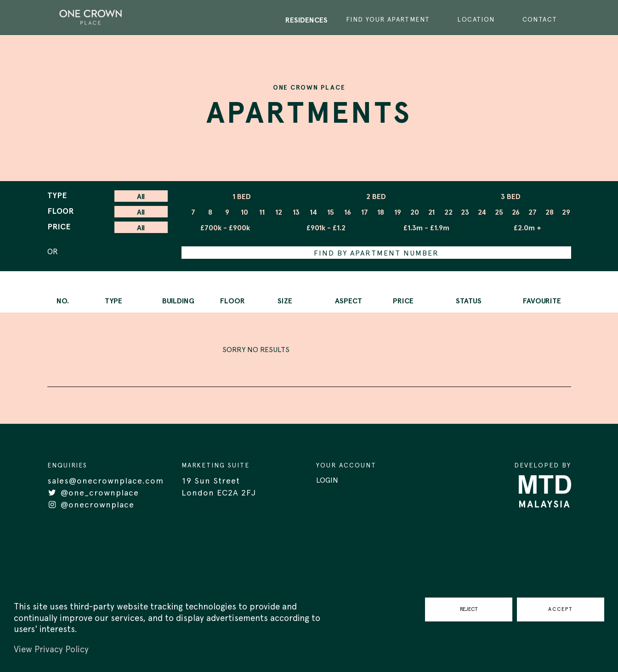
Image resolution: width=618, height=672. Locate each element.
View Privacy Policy (51, 650)
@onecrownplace (91, 505)
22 (448, 212)
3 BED (511, 197)
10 (244, 212)
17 (365, 212)
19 (398, 212)
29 (566, 212)
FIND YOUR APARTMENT (388, 20)
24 (482, 212)
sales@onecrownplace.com (105, 481)
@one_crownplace (93, 493)
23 (465, 212)
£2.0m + (527, 228)
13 (296, 212)
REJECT (469, 609)
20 (415, 212)
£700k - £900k (225, 228)
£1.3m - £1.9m (426, 228)
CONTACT (540, 20)
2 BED (376, 197)
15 (331, 212)
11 (262, 212)
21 (431, 212)
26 (516, 212)
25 (499, 212)
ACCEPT (561, 609)
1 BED (242, 197)
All (141, 197)
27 (533, 212)
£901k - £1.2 (326, 228)
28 (550, 212)
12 (279, 212)
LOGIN (327, 480)
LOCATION (476, 20)
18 (381, 212)
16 (348, 212)
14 (313, 212)
